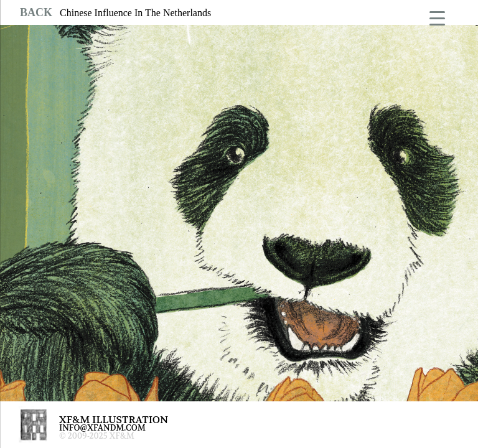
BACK (36, 12)
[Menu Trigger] (437, 17)
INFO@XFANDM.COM (102, 428)
